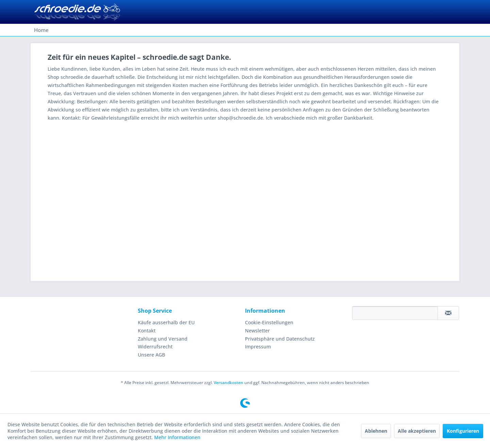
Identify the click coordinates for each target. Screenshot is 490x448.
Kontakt (147, 331)
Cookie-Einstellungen (269, 322)
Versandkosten (228, 383)
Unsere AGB (151, 355)
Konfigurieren (463, 431)
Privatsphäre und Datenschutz (280, 339)
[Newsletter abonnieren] (448, 313)
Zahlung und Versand (163, 339)
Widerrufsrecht (155, 347)
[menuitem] (41, 30)
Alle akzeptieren (417, 431)
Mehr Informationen (177, 437)
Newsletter (257, 331)
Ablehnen (376, 431)
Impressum (258, 347)
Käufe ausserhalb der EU (166, 322)
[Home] (41, 30)
